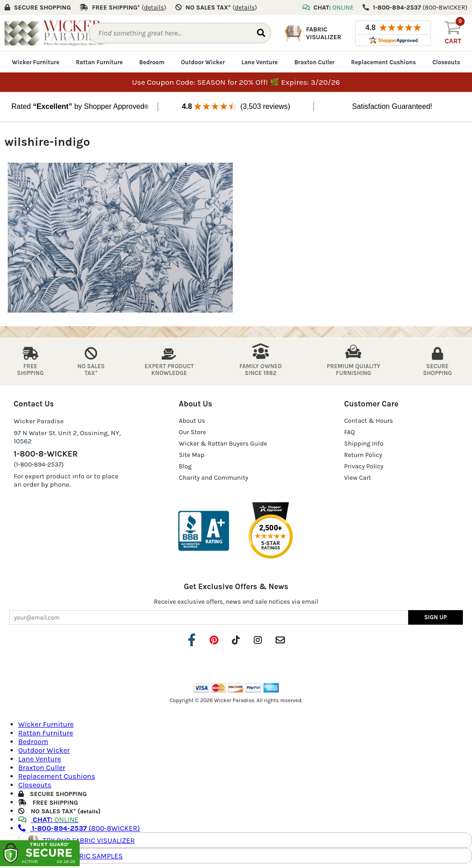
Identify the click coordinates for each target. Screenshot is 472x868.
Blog (185, 466)
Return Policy (363, 455)
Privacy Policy (364, 466)
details (89, 812)
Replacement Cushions (384, 62)
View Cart (357, 478)
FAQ (349, 432)
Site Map (192, 455)
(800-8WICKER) (79, 828)
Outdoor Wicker (203, 62)
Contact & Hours (369, 421)
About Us (192, 421)
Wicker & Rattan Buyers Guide (223, 444)
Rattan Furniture (99, 62)
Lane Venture (260, 62)
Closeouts (446, 62)
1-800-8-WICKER (46, 454)
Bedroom (152, 62)
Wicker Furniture (36, 62)
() (154, 8)
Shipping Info (364, 444)
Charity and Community (214, 478)
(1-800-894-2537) (39, 465)
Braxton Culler (315, 62)
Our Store (193, 432)
